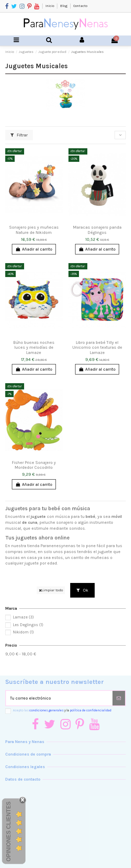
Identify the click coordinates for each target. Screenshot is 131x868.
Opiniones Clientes (9, 831)
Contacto (80, 6)
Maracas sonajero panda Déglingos (97, 230)
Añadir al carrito (34, 249)
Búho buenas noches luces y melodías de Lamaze (34, 348)
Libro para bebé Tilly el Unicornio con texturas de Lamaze (97, 348)
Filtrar (19, 135)
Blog (64, 6)
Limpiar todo (51, 590)
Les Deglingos (28, 625)
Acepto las (62, 710)
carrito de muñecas (90, 558)
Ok (82, 590)
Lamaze (23, 617)
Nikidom (23, 632)
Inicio (50, 6)
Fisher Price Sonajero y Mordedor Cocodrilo (34, 465)
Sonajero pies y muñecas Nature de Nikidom (34, 230)
